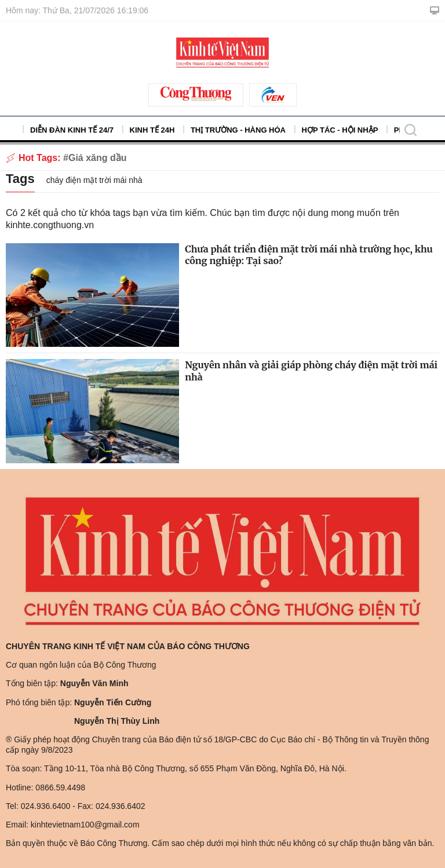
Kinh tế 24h (152, 130)
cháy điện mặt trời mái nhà (94, 180)
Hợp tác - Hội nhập (340, 130)
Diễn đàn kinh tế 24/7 (72, 130)
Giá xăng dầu (98, 158)
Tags (20, 179)
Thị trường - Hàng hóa (238, 130)
